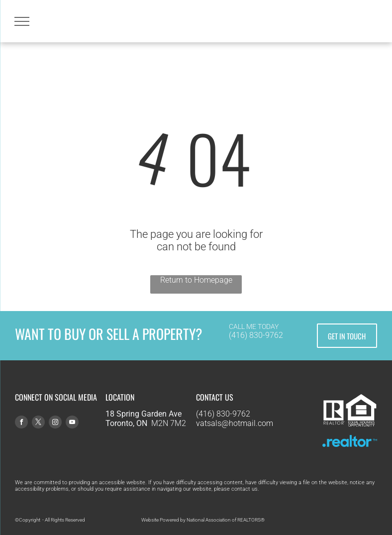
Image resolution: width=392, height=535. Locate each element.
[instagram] (55, 423)
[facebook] (21, 423)
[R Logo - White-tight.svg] (334, 427)
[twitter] (38, 423)
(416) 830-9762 (256, 335)
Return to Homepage (196, 280)
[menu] (22, 21)
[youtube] (72, 423)
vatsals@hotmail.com (235, 423)
